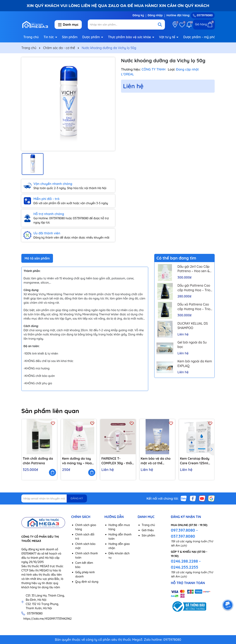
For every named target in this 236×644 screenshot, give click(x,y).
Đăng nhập (155, 15)
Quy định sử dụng (87, 582)
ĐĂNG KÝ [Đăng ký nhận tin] (77, 498)
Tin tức (49, 37)
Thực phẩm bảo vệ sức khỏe (130, 37)
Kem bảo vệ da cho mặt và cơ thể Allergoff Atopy (156, 461)
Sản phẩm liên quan (50, 411)
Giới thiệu (148, 530)
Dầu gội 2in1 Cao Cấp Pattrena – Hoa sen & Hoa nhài (193, 269)
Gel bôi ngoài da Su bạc (192, 345)
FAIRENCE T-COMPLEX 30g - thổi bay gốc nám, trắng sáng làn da (117, 461)
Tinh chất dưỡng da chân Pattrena (38, 461)
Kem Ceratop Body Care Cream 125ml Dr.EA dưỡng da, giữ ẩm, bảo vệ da (195, 461)
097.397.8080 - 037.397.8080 (184, 533)
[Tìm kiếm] (160, 25)
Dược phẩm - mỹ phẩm (201, 37)
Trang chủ (31, 37)
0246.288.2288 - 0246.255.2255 (186, 564)
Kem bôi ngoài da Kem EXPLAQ (195, 363)
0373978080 (203, 15)
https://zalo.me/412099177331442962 (48, 619)
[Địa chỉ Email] (54, 498)
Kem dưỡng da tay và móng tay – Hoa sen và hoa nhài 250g (79, 461)
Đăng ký (138, 15)
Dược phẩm (92, 37)
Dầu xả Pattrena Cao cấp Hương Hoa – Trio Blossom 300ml (194, 307)
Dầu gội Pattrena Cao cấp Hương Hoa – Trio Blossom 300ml (194, 288)
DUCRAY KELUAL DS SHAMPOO (193, 326)
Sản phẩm (70, 37)
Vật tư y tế (168, 37)
